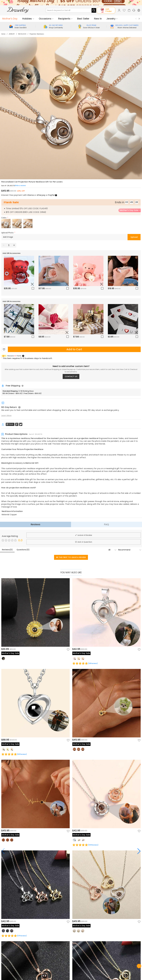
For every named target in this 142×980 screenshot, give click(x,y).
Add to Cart (74, 349)
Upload (134, 237)
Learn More (6, 415)
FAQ (106, 524)
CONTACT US (71, 376)
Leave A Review (84, 535)
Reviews (35, 524)
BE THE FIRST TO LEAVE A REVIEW (71, 557)
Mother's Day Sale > (130, 210)
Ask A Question (84, 542)
